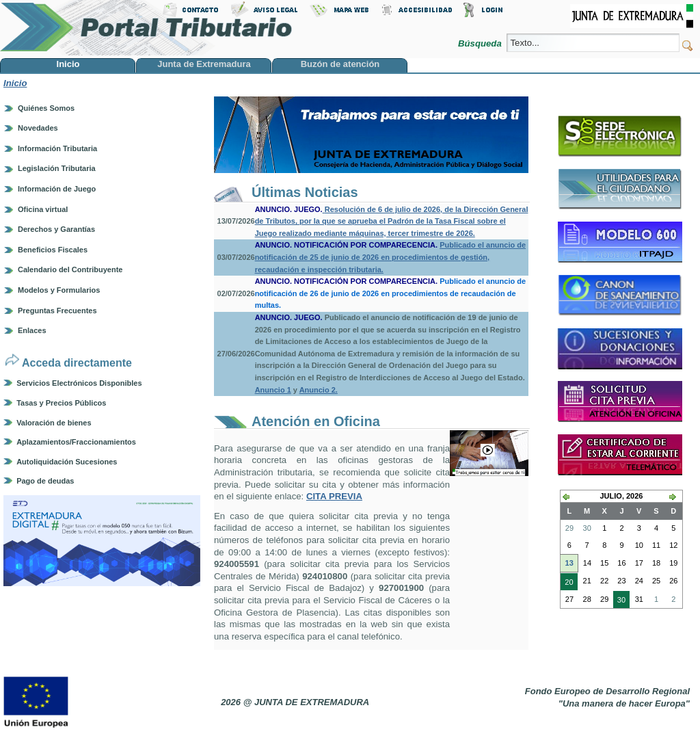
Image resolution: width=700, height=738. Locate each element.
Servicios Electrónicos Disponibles (79, 383)
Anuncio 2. (319, 390)
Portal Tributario (146, 28)
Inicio (15, 83)
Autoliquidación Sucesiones (67, 462)
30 (619, 601)
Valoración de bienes (54, 423)
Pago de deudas (45, 481)
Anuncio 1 (273, 390)
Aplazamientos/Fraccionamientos (76, 442)
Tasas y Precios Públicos (61, 403)
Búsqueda (481, 43)
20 (567, 583)
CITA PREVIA (334, 496)
